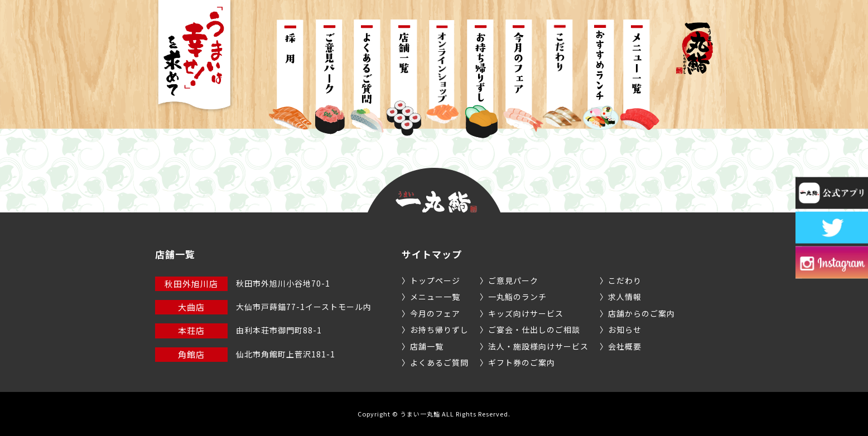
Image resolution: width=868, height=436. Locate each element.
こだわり (625, 280)
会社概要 (625, 346)
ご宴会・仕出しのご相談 (534, 330)
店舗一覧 (427, 346)
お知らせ (625, 330)
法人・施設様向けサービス (538, 346)
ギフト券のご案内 (522, 362)
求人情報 (625, 297)
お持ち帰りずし (439, 330)
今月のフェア (435, 313)
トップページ (435, 280)
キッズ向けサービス (526, 313)
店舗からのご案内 (642, 313)
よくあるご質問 (439, 362)
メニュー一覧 (435, 297)
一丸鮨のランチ (517, 297)
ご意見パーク (513, 280)
